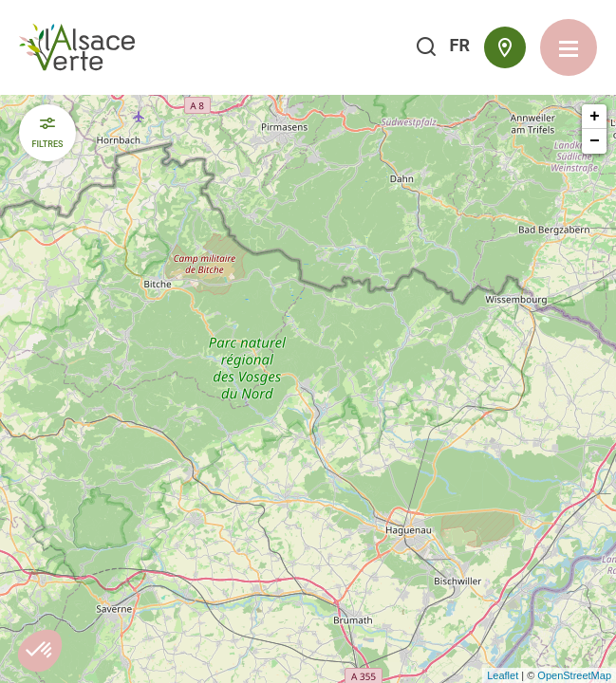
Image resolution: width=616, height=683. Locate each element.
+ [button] (595, 117)
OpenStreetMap (574, 675)
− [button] (595, 141)
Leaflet (503, 675)
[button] (40, 651)
